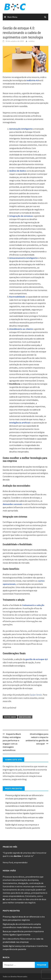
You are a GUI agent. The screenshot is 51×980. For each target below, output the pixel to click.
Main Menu (12, 17)
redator (32, 41)
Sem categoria (25, 717)
